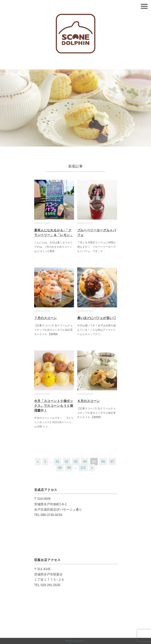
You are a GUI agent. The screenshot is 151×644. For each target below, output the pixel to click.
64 (85, 462)
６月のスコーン (89, 401)
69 (69, 468)
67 (112, 462)
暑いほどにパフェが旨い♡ (97, 318)
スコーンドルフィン (77, 641)
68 (60, 468)
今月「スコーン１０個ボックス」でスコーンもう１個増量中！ (54, 406)
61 (57, 462)
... (56, 251)
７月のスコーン (45, 318)
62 (67, 462)
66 (103, 462)
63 (76, 462)
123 (83, 468)
